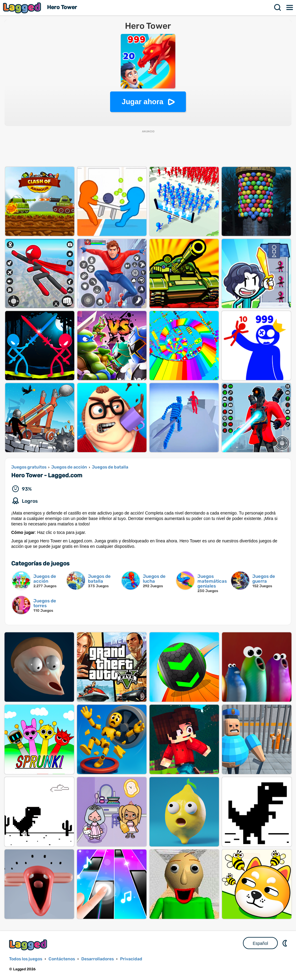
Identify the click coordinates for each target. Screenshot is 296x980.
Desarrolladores (98, 959)
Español (260, 943)
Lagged (23, 8)
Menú (290, 8)
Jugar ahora (142, 102)
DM (285, 943)
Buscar (278, 8)
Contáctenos (62, 959)
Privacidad (131, 959)
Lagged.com (29, 945)
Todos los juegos (26, 959)
